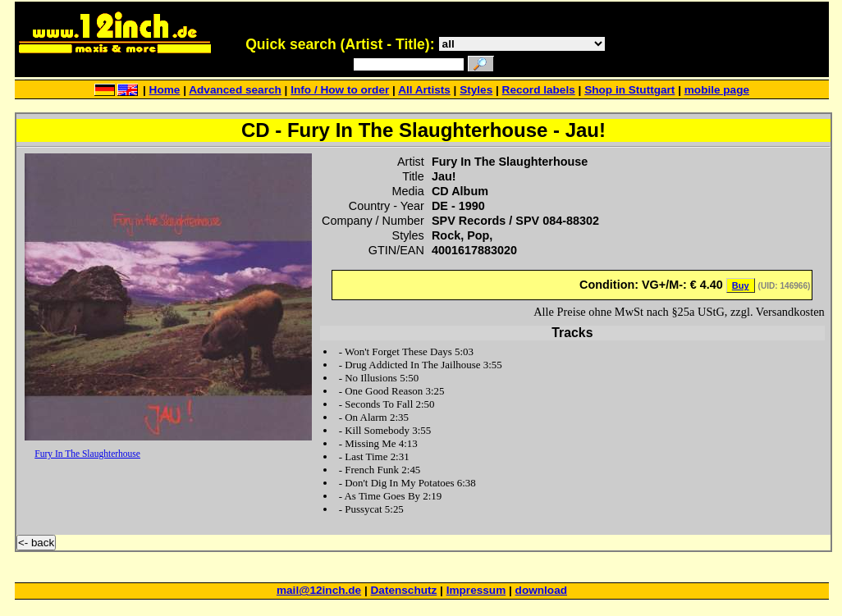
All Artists (424, 90)
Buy (741, 285)
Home (165, 90)
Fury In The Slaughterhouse (87, 454)
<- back (36, 543)
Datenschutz (404, 590)
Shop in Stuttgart (629, 90)
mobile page (717, 90)
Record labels (539, 90)
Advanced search (235, 90)
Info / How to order (340, 90)
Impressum (476, 590)
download (541, 590)
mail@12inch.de (319, 590)
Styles (476, 90)
